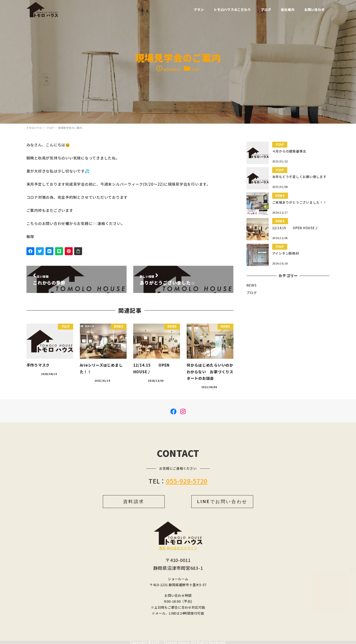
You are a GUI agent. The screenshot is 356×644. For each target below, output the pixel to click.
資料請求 (134, 501)
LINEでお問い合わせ (222, 501)
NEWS (251, 285)
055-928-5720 (187, 481)
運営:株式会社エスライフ (178, 548)
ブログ (195, 69)
